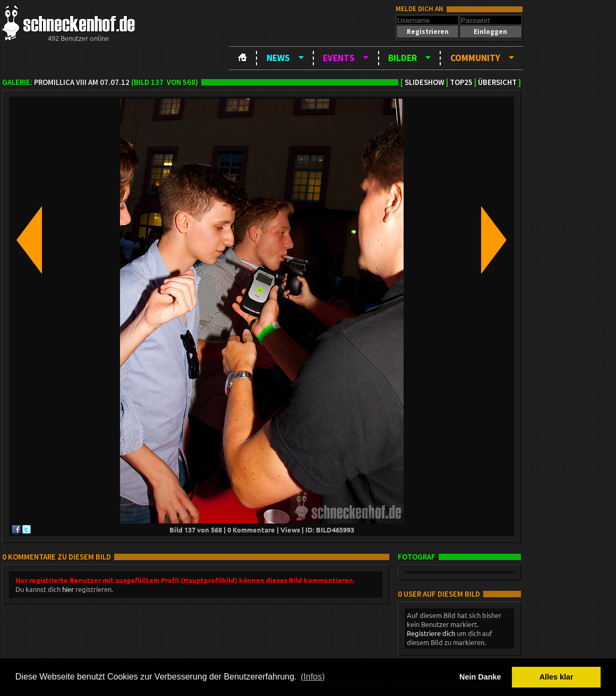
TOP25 (461, 82)
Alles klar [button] (557, 677)
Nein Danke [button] (480, 677)
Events (339, 58)
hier (68, 589)
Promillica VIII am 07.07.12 (82, 82)
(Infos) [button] (313, 677)
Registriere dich (431, 633)
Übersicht (497, 82)
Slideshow (425, 82)
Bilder (403, 58)
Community (475, 58)
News (278, 58)
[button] (427, 32)
